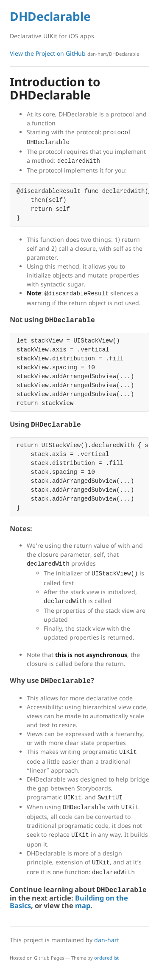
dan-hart (107, 940)
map (83, 906)
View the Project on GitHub (74, 53)
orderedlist (106, 958)
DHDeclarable (50, 16)
